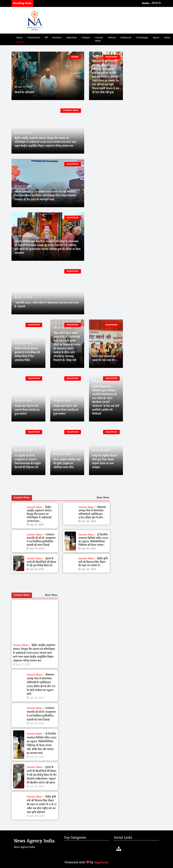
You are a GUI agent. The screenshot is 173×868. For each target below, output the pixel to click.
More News (103, 498)
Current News (99, 39)
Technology (142, 38)
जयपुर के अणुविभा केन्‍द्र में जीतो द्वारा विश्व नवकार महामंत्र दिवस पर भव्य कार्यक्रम (105, 462)
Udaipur (86, 38)
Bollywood (126, 38)
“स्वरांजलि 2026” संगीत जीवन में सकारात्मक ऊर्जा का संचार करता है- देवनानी (47, 305)
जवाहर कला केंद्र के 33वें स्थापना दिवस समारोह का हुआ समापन (27, 410)
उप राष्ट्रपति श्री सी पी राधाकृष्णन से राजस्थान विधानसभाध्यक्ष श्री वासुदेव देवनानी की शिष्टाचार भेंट (28, 462)
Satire (167, 38)
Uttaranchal (34, 38)
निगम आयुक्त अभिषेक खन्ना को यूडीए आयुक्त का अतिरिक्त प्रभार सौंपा (67, 464)
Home (20, 38)
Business (57, 38)
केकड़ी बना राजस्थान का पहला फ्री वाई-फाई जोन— (105, 358)
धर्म (46, 38)
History (112, 38)
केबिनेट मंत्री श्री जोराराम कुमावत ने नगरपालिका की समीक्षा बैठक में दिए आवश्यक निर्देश (27, 355)
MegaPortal (101, 863)
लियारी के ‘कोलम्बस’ (25, 92)
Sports (156, 38)
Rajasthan (72, 38)
